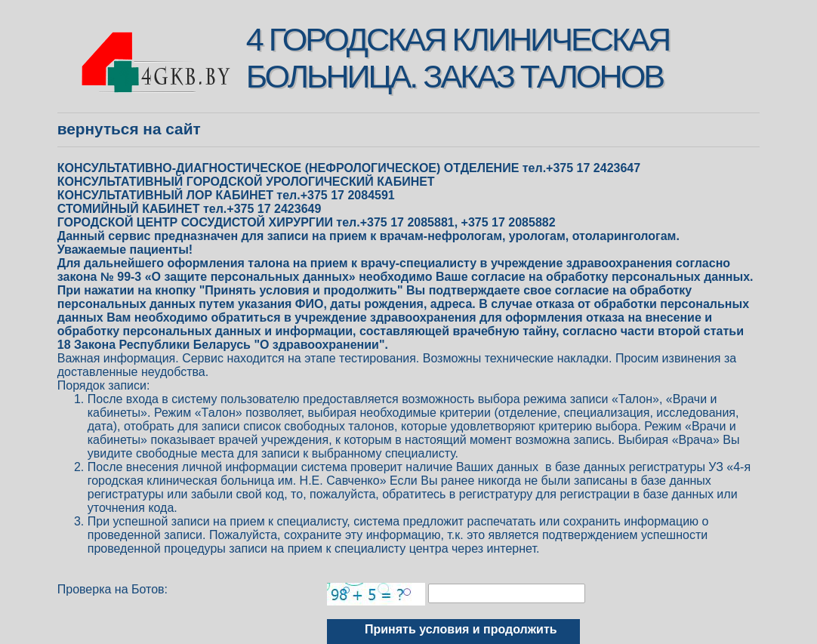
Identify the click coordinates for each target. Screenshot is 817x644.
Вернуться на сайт (129, 129)
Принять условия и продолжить (461, 629)
